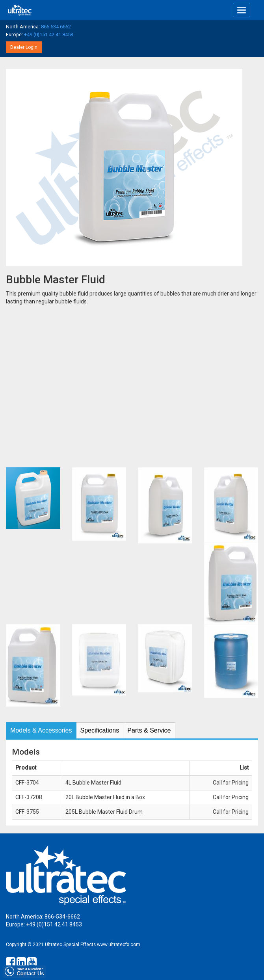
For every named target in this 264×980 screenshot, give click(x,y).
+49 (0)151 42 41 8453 (49, 34)
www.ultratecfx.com (119, 945)
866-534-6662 (56, 27)
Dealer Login (24, 47)
